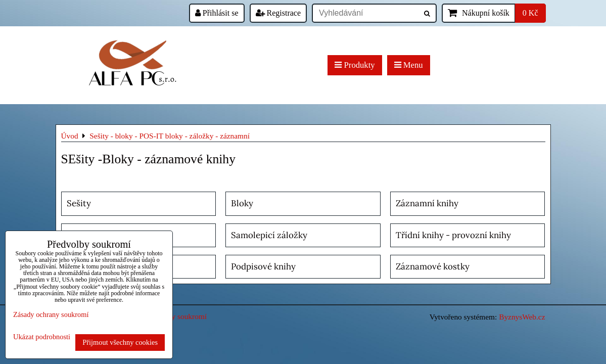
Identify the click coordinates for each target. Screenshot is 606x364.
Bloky (242, 203)
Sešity (79, 203)
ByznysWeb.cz (522, 317)
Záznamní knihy (427, 203)
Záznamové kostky (433, 266)
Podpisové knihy (263, 266)
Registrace (278, 13)
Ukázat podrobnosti (42, 337)
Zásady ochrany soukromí (51, 314)
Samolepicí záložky (269, 235)
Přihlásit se (217, 13)
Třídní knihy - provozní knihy (453, 235)
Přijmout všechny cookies (120, 342)
